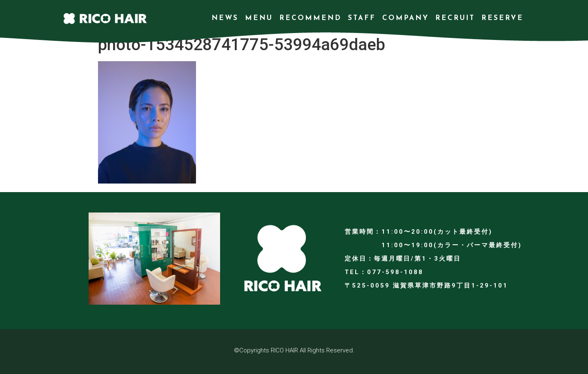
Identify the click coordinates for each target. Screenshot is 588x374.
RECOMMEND (310, 18)
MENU (259, 18)
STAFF (362, 18)
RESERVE (502, 18)
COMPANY (405, 18)
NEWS (225, 18)
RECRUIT (455, 18)
